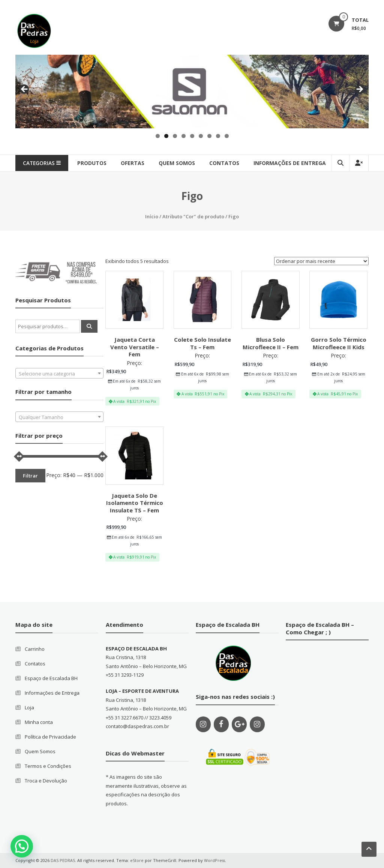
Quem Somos (40, 751)
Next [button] (359, 90)
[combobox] (60, 373)
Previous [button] (25, 90)
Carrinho (35, 649)
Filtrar (30, 476)
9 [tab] (227, 136)
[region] (192, 92)
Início (152, 216)
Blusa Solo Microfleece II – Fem (271, 343)
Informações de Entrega (292, 163)
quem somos (179, 163)
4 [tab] (184, 136)
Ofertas (135, 163)
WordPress (215, 860)
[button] (22, 846)
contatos (226, 163)
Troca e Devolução (46, 781)
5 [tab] (192, 136)
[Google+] (239, 724)
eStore (137, 860)
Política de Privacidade (50, 737)
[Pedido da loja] (321, 261)
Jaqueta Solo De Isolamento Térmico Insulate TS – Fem (135, 503)
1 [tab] (158, 136)
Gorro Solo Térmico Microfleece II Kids (339, 343)
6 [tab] (201, 136)
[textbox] (60, 374)
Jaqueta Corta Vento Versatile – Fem (135, 347)
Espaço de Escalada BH (51, 678)
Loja (29, 707)
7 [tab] (209, 136)
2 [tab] (166, 136)
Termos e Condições (48, 766)
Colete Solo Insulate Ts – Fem (202, 343)
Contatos (35, 664)
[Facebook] (221, 724)
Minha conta (39, 722)
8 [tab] (218, 136)
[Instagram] (203, 724)
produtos (94, 163)
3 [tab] (175, 136)
